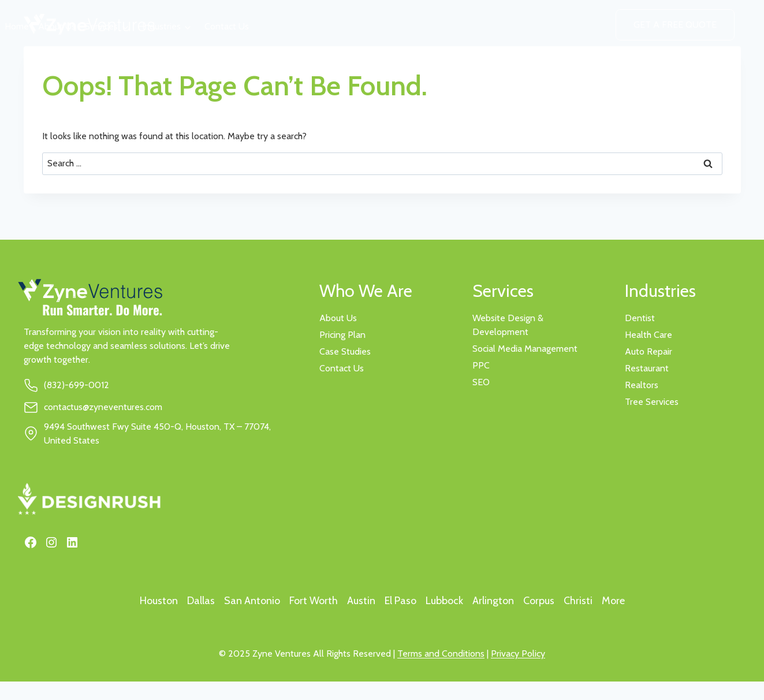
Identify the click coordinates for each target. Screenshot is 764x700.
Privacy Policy (518, 654)
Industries (161, 26)
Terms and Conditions (441, 654)
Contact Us (227, 26)
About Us (57, 26)
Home (17, 26)
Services (101, 26)
